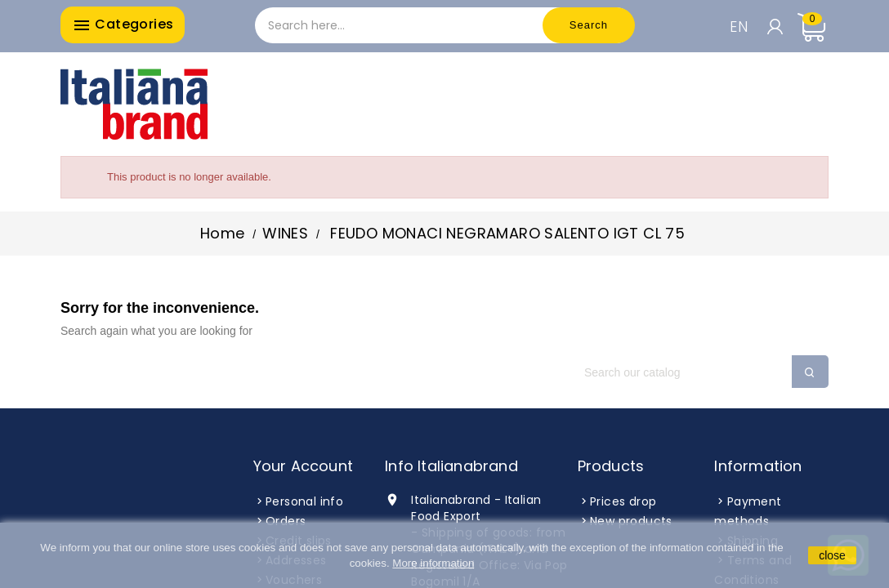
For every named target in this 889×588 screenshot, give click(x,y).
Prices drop (623, 501)
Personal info (304, 501)
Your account (303, 466)
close (832, 555)
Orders (286, 521)
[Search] (698, 372)
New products (631, 521)
